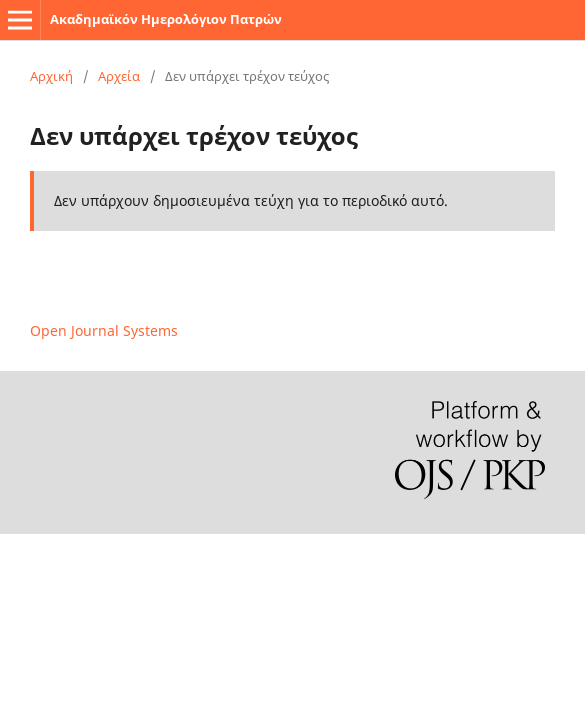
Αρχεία (119, 76)
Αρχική (51, 76)
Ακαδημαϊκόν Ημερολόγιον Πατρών (166, 19)
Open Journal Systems (104, 330)
